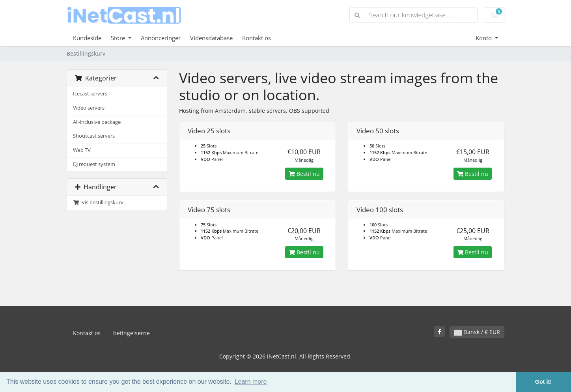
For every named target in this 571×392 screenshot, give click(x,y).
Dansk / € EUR (477, 332)
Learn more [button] (251, 382)
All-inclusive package (97, 122)
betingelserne (132, 333)
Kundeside (87, 38)
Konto (484, 38)
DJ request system (94, 164)
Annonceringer (161, 38)
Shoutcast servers (94, 136)
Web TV (82, 150)
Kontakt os (257, 38)
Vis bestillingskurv (98, 203)
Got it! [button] (543, 382)
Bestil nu (304, 174)
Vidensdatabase (211, 38)
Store (119, 38)
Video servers (89, 108)
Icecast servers (90, 94)
